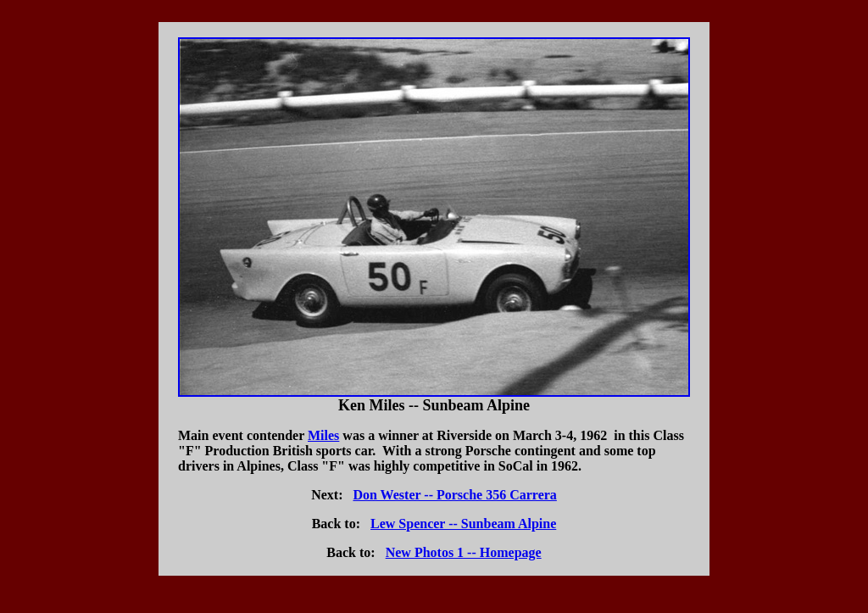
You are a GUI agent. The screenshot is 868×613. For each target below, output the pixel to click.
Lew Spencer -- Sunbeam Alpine (463, 524)
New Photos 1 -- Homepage (464, 552)
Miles (323, 435)
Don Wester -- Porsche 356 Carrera (454, 495)
